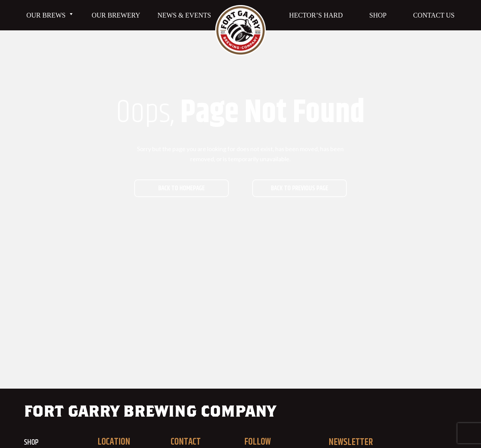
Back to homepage (181, 188)
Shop (378, 15)
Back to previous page (300, 188)
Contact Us (434, 15)
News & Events (184, 15)
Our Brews (50, 15)
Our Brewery (116, 15)
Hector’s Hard (316, 15)
